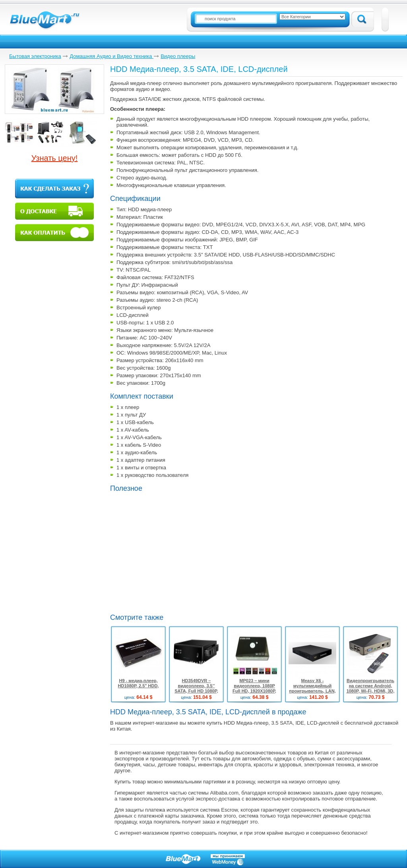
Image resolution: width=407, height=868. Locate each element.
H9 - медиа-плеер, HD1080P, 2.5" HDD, (139, 683)
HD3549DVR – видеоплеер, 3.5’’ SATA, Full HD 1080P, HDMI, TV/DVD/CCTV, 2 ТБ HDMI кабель (197, 691)
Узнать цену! (55, 158)
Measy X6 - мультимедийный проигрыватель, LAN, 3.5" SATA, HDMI (312, 688)
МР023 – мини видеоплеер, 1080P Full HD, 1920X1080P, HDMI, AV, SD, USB (254, 688)
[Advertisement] (142, 583)
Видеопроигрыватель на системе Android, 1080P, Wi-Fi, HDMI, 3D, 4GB (371, 688)
